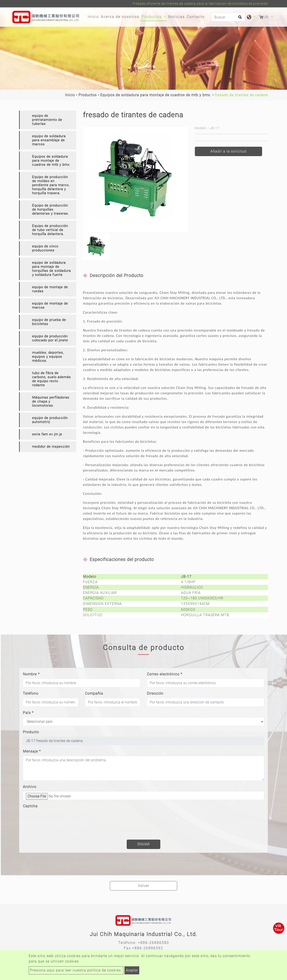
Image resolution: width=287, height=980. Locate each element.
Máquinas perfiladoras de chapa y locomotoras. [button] (51, 402)
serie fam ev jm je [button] (47, 434)
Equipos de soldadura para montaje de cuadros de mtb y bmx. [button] (51, 161)
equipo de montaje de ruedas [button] (50, 289)
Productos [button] (152, 17)
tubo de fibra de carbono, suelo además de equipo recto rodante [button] (51, 379)
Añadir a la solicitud (228, 151)
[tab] (48, 120)
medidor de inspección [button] (51, 447)
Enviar (143, 844)
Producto (31, 732)
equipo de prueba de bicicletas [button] (49, 322)
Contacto (196, 17)
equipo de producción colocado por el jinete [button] (50, 338)
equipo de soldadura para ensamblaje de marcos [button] (49, 140)
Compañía (94, 693)
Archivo (30, 787)
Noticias (176, 17)
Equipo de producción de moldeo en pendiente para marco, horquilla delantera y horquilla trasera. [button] (51, 185)
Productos (88, 95)
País (28, 713)
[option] (136, 180)
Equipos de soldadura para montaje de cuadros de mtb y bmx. (156, 95)
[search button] (239, 19)
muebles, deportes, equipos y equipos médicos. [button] (48, 357)
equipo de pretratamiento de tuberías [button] (47, 120)
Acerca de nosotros (120, 17)
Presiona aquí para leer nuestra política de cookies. (76, 970)
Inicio (94, 16)
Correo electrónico (165, 674)
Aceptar (132, 970)
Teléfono (31, 693)
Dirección (155, 693)
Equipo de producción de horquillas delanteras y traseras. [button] (51, 210)
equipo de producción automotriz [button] (50, 420)
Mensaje (32, 751)
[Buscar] (228, 17)
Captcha (30, 806)
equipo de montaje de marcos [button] (50, 306)
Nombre (31, 674)
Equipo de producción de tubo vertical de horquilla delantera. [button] (50, 230)
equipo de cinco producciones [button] (45, 248)
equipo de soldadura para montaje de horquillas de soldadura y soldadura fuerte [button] (51, 269)
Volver (143, 886)
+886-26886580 (153, 943)
